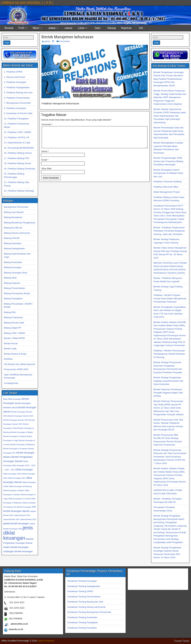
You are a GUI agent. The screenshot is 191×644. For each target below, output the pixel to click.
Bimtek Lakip (10, 349)
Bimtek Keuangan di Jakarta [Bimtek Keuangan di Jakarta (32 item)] (15, 436)
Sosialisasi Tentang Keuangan (82, 581)
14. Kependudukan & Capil (17, 143)
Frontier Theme (182, 641)
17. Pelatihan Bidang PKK (17, 158)
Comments (64, 41)
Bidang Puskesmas (13, 317)
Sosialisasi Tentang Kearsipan (82, 628)
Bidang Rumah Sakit (14, 323)
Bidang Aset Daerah (14, 212)
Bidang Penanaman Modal (17, 293)
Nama (45, 155)
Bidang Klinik (10, 278)
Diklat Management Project (167, 192)
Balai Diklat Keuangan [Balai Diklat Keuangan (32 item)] (12, 399)
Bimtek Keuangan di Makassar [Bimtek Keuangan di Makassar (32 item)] (23, 444)
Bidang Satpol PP (13, 328)
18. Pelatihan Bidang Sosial (17, 163)
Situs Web (46, 173)
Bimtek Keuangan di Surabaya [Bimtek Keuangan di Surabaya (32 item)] (15, 449)
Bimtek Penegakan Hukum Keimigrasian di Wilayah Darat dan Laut (168, 173)
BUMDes (8, 359)
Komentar (47, 124)
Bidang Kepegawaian (14, 248)
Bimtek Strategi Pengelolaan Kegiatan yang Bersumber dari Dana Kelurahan (168, 381)
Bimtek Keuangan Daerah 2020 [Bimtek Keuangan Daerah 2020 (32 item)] (16, 420)
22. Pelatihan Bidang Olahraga (19, 191)
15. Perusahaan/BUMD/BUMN (19, 148)
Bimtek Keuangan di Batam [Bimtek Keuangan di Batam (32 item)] (22, 432)
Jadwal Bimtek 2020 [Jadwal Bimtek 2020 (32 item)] (11, 519)
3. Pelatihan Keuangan (15, 82)
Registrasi (126, 28)
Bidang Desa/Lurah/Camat (17, 233)
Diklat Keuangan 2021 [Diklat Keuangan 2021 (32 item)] (17, 478)
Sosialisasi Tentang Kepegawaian (84, 586)
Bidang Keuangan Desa (16, 273)
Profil (21, 28)
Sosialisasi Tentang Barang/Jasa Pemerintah (89, 612)
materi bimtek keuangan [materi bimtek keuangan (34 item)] (16, 547)
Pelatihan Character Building (167, 182)
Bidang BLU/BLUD (13, 228)
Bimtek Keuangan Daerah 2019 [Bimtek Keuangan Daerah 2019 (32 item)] (20, 416)
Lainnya (68, 28)
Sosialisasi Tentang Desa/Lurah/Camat (86, 607)
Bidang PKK (10, 312)
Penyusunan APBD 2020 (16, 369)
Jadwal (52, 28)
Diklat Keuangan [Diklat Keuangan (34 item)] (24, 470)
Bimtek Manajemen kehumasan (67, 37)
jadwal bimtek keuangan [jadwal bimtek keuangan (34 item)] (16, 523)
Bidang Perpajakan (13, 299)
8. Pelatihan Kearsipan (15, 108)
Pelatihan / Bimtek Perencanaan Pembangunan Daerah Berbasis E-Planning (169, 354)
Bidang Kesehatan (13, 262)
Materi (36, 28)
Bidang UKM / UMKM (14, 333)
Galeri (98, 28)
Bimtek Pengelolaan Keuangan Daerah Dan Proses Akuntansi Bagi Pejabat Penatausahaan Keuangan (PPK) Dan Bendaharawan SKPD (169, 79)
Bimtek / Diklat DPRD (14, 338)
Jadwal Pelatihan (46, 641)
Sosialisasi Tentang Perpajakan (83, 622)
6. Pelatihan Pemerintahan (17, 98)
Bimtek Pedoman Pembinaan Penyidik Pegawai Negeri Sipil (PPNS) (168, 393)
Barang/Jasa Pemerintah (16, 207)
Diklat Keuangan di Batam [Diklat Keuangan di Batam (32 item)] (14, 490)
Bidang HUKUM (12, 238)
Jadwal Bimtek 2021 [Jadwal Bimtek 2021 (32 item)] (28, 519)
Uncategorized (11, 383)
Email (45, 164)
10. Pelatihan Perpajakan (16, 119)
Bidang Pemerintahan (15, 288)
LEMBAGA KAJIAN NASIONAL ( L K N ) (27, 3)
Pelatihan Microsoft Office (166, 187)
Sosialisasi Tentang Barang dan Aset (85, 602)
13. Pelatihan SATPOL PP (17, 137)
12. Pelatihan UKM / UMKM (17, 132)
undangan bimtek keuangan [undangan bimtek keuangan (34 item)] (18, 551)
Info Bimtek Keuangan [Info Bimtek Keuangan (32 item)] (23, 507)
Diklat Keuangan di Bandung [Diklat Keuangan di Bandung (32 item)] (20, 486)
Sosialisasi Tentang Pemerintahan (84, 597)
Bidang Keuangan (13, 267)
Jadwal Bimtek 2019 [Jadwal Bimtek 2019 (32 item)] (22, 515)
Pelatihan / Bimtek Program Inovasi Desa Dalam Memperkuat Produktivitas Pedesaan (170, 298)
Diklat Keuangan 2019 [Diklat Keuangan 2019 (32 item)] (12, 474)
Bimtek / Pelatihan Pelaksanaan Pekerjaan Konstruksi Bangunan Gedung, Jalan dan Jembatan (169, 231)
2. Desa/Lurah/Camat (14, 77)
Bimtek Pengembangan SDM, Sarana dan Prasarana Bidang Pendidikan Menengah (168, 161)
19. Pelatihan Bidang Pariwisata (20, 169)
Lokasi (81, 28)
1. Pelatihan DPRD (13, 72)
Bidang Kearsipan (13, 243)
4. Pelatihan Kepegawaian (17, 87)
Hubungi (111, 28)
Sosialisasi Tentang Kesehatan (82, 617)
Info (141, 28)
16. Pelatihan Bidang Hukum (18, 153)
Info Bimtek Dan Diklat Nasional (19, 364)
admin (47, 41)
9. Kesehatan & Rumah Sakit (18, 113)
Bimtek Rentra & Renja (15, 354)
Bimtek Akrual (11, 343)
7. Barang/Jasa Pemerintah (17, 103)
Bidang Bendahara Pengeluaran (20, 223)
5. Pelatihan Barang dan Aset (18, 93)
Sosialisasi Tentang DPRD (80, 591)
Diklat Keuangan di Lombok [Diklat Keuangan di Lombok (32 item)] (19, 499)
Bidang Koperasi (12, 283)
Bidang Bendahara (13, 217)
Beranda (9, 28)
